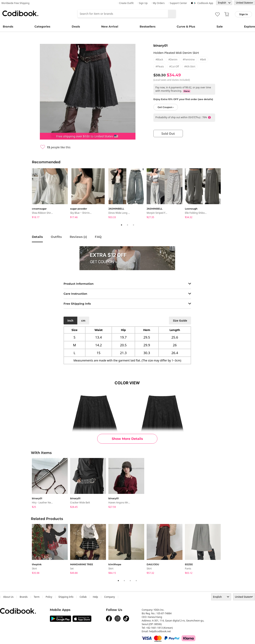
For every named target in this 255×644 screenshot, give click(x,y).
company (110, 597)
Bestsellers (148, 27)
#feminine (189, 60)
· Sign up (143, 3)
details (37, 237)
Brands (8, 27)
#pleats (160, 66)
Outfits (56, 237)
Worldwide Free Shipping (15, 3)
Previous (29, 194)
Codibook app (205, 3)
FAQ (98, 237)
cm (83, 321)
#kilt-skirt (190, 66)
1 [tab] (122, 225)
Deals (76, 27)
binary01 (160, 46)
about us (8, 597)
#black (159, 60)
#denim (173, 60)
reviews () (78, 237)
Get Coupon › (166, 107)
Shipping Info (66, 597)
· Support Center (178, 3)
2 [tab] (127, 225)
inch (71, 321)
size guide (180, 321)
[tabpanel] (51, 194)
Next (226, 194)
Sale (220, 27)
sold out (168, 134)
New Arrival (110, 27)
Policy (49, 597)
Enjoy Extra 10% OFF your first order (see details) (183, 99)
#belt (203, 60)
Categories (42, 27)
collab (83, 597)
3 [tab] (133, 225)
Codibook (20, 13)
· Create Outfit (126, 3)
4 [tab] (136, 581)
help (95, 597)
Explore (250, 27)
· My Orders (158, 3)
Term (37, 597)
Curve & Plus (186, 27)
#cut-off (174, 66)
